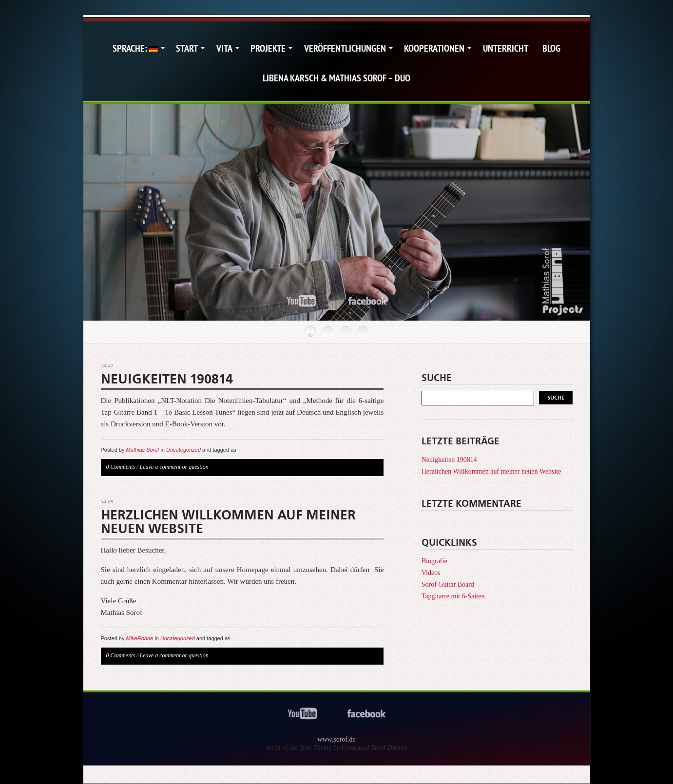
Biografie (434, 561)
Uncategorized (183, 450)
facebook (367, 301)
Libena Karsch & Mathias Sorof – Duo (336, 78)
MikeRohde (139, 638)
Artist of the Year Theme (299, 748)
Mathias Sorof (142, 450)
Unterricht (506, 48)
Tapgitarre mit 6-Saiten (453, 596)
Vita (224, 48)
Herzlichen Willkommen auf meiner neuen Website (228, 522)
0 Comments (121, 467)
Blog (551, 48)
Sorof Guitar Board (448, 584)
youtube (301, 301)
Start (187, 48)
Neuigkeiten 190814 (167, 379)
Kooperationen (434, 48)
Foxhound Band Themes (374, 748)
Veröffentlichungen (345, 48)
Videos (431, 573)
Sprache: (135, 48)
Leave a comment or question (174, 467)
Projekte (268, 48)
